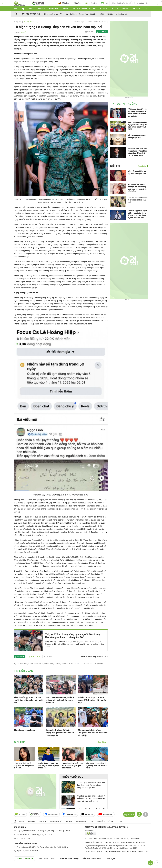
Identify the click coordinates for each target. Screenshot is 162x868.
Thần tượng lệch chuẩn (24, 730)
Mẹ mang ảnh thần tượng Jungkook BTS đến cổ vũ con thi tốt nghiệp (93, 733)
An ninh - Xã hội (56, 821)
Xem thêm (102, 742)
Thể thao (136, 9)
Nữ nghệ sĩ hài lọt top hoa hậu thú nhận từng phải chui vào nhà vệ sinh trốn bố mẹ (138, 188)
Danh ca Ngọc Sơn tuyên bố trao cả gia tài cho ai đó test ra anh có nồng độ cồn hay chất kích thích (138, 214)
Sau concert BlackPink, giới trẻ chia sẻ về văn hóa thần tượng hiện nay (60, 700)
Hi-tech (115, 9)
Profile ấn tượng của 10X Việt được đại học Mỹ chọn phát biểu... (49, 766)
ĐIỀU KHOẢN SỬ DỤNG (92, 859)
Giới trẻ (93, 14)
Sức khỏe (104, 9)
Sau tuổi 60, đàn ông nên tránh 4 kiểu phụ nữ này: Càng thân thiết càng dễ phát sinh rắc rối (91, 798)
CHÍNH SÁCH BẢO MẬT (70, 859)
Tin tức (31, 9)
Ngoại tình (83, 14)
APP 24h (20, 814)
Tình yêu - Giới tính (68, 14)
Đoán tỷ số (91, 3)
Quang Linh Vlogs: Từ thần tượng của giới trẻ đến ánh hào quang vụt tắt (60, 733)
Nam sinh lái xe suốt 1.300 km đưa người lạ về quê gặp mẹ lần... (73, 766)
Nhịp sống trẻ (121, 14)
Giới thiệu (43, 859)
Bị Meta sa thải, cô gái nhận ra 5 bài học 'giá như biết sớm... (24, 766)
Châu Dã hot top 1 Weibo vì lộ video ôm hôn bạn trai (138, 200)
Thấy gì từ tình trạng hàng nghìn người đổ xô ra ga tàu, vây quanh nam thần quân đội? (73, 636)
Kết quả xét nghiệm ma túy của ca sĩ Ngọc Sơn (137, 172)
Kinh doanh (54, 9)
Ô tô (146, 9)
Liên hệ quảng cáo (24, 859)
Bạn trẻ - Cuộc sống (31, 14)
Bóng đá (42, 9)
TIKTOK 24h (88, 814)
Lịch (105, 3)
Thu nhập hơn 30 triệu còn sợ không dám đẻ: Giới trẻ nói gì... (97, 766)
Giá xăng (78, 3)
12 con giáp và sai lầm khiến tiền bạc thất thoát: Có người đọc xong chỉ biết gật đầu (91, 785)
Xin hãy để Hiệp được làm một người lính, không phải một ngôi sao (28, 700)
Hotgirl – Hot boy (106, 14)
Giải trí (65, 9)
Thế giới (125, 9)
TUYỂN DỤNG (110, 859)
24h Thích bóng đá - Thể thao (84, 9)
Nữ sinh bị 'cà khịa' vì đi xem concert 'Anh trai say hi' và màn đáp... (92, 700)
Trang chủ (18, 22)
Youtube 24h (106, 814)
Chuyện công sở (51, 14)
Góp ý (54, 859)
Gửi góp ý (34, 657)
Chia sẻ (103, 32)
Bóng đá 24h (70, 814)
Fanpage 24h (51, 814)
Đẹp (91, 821)
